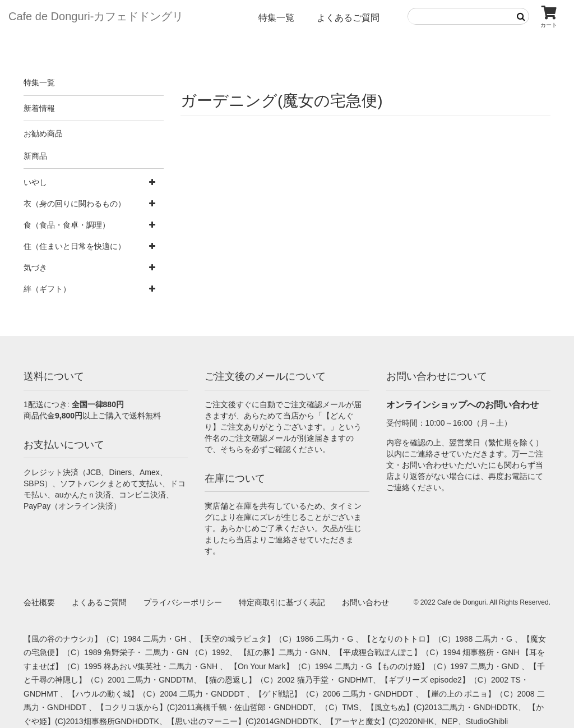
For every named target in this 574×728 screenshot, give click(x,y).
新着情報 (39, 108)
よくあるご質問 (348, 18)
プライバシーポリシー (183, 602)
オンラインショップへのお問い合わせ (462, 405)
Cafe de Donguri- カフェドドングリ (96, 16)
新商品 (35, 156)
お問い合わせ (365, 602)
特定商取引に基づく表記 (282, 602)
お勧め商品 (43, 133)
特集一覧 (276, 18)
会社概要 (39, 602)
